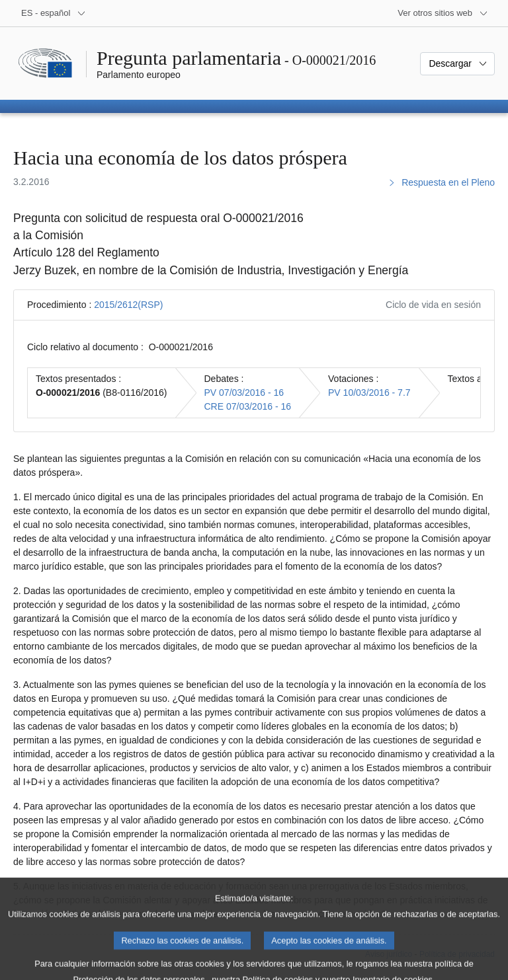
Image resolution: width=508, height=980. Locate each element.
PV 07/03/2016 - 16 (244, 393)
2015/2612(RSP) (128, 305)
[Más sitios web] (443, 13)
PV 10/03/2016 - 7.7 (369, 393)
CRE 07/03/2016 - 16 (248, 406)
